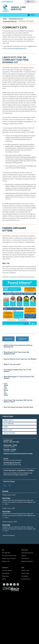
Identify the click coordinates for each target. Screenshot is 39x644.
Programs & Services (10, 21)
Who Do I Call (25, 571)
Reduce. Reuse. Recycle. (9, 558)
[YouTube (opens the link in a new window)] (18, 584)
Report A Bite (8, 430)
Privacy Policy (25, 573)
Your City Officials (7, 571)
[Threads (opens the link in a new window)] (14, 584)
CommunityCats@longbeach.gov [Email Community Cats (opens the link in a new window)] (16, 48)
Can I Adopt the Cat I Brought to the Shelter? (6, 389)
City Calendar (25, 558)
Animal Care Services (16, 19)
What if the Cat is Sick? (12, 364)
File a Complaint (9, 424)
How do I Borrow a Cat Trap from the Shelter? (20, 359)
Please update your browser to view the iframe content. (19, 515)
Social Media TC (26, 579)
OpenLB (24, 556)
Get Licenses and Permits (9, 556)
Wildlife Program (9, 433)
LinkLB (4, 579)
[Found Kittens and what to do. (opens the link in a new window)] (20, 303)
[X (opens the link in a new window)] (11, 584)
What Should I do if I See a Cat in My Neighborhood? (17, 353)
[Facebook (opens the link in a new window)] (6, 485)
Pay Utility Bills (6, 553)
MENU (32, 2)
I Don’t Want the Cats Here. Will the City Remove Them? (18, 401)
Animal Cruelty (8, 420)
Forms (6, 427)
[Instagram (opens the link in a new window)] (10, 485)
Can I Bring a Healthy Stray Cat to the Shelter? (17, 371)
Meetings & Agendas (27, 561)
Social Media (5, 573)
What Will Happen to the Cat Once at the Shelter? (19, 377)
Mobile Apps (5, 576)
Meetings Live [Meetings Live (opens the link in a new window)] (6, 561)
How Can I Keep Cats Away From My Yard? (18, 407)
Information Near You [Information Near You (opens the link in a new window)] (27, 553)
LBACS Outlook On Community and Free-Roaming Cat (18, 346)
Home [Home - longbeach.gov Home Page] (5, 19)
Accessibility (25, 576)
